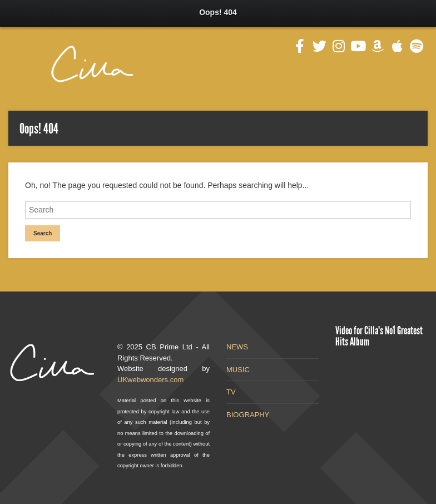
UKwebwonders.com (150, 380)
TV (231, 392)
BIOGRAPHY (248, 415)
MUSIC (238, 370)
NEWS (237, 347)
